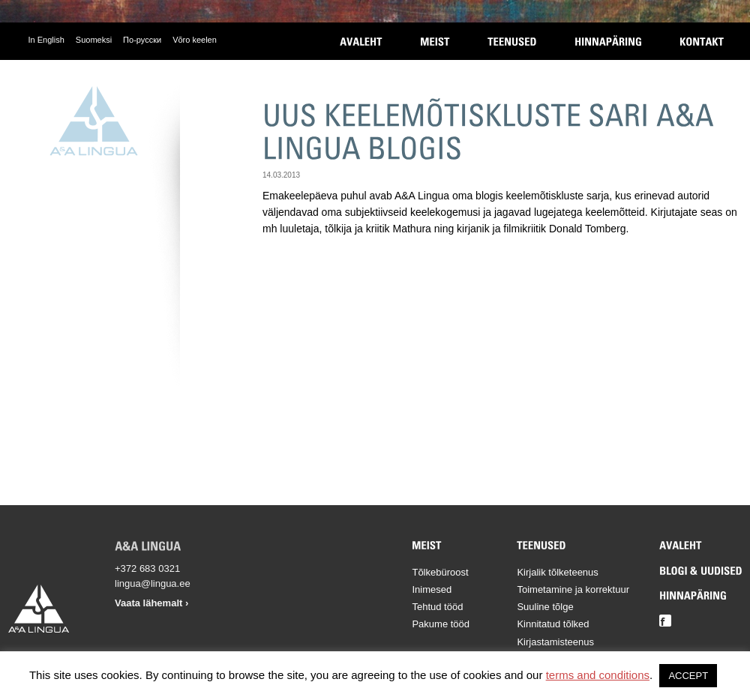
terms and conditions (598, 675)
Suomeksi (94, 40)
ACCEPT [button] (688, 676)
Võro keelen (195, 40)
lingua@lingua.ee (153, 583)
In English (46, 40)
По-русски (142, 40)
